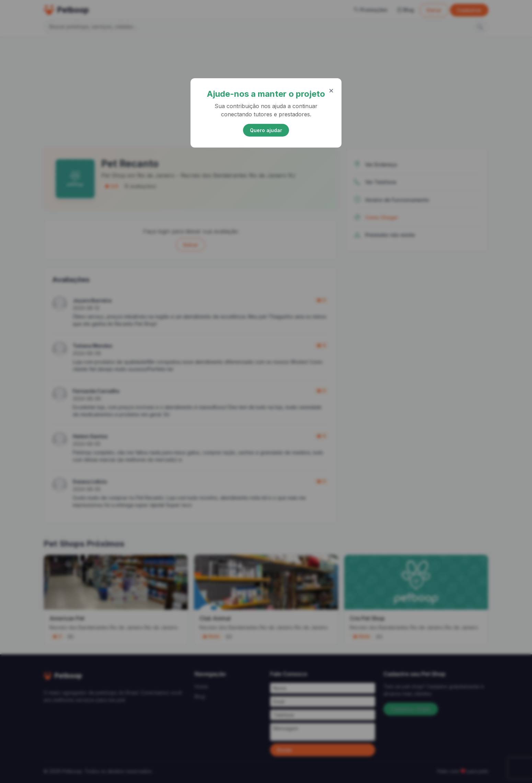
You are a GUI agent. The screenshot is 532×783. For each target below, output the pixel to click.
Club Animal (215, 618)
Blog (406, 10)
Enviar (285, 750)
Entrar (434, 10)
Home (201, 686)
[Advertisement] (266, 91)
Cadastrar (469, 10)
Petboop (66, 10)
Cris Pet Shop (367, 618)
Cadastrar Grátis (411, 709)
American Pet (67, 618)
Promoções (371, 10)
